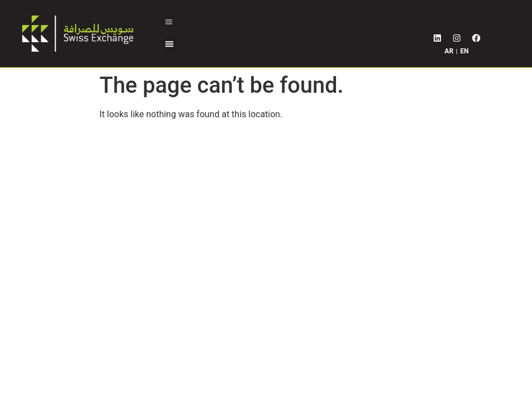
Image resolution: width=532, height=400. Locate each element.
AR (449, 51)
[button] (169, 21)
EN (465, 51)
